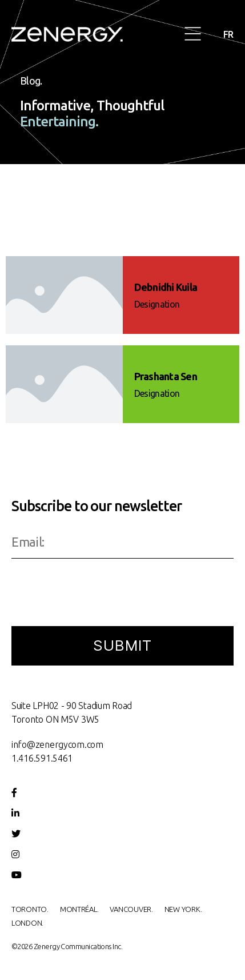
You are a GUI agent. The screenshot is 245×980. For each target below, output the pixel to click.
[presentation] (98, 593)
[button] (193, 35)
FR (228, 34)
